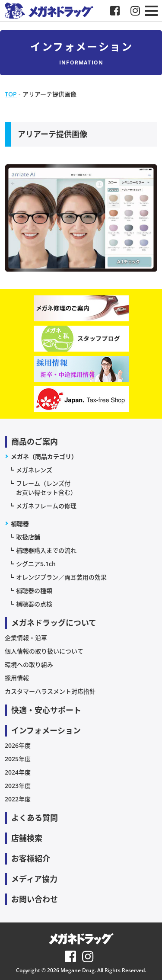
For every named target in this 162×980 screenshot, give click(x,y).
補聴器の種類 (34, 591)
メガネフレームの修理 (46, 506)
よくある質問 (35, 818)
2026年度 (18, 745)
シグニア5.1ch (36, 564)
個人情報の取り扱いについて (44, 651)
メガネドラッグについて (54, 623)
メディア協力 (34, 879)
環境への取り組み (29, 665)
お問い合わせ (35, 899)
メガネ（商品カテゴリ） (44, 456)
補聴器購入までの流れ (46, 550)
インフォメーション (46, 730)
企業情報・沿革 (26, 638)
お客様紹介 (31, 858)
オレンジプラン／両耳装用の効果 (61, 577)
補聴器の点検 (34, 604)
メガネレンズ (34, 470)
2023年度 (18, 786)
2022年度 (18, 799)
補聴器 (20, 524)
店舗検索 (27, 838)
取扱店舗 (28, 537)
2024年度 (18, 772)
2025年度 (18, 759)
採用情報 (17, 678)
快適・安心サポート (46, 710)
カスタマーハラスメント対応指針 (50, 691)
